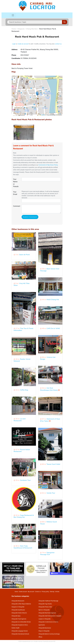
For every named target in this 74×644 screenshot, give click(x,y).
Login (14, 44)
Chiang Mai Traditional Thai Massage (48, 601)
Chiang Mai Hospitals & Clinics (20, 625)
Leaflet (42, 115)
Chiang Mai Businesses (45, 628)
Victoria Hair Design (48, 358)
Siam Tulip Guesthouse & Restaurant (23, 547)
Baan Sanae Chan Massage (50, 270)
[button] (37, 94)
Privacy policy (45, 592)
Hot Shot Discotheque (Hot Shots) (49, 389)
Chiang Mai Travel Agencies (19, 619)
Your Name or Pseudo (16, 183)
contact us (58, 44)
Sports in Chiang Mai (44, 610)
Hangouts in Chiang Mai (18, 607)
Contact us (38, 592)
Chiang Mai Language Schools (20, 631)
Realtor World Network (22, 360)
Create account (23, 592)
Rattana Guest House (49, 523)
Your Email (15, 193)
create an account (23, 44)
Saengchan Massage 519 (47, 554)
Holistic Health (15, 628)
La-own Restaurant (20, 420)
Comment (17, 206)
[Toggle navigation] (13, 15)
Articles (57, 592)
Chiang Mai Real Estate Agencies (47, 613)
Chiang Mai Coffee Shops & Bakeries (21, 604)
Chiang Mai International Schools (20, 634)
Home (14, 29)
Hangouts (21, 29)
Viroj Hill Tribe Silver (22, 284)
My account (31, 592)
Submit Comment (30, 217)
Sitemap (52, 592)
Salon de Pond (24, 255)
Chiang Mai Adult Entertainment (47, 616)
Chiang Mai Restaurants (18, 601)
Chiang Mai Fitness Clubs (45, 607)
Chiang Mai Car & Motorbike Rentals (21, 622)
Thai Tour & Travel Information (23, 329)
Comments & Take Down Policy (48, 165)
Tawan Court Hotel (53, 464)
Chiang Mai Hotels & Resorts (19, 613)
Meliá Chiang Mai (53, 300)
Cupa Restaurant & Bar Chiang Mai (24, 516)
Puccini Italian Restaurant (22, 451)
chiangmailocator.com (28, 641)
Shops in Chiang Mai (44, 631)
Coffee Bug (24, 390)
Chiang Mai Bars (32, 29)
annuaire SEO (52, 641)
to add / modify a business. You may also (42, 44)
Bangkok (59, 616)
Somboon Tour (25, 480)
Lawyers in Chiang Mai (45, 619)
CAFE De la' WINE (53, 328)
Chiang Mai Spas (16, 616)
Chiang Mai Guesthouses (18, 610)
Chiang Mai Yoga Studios (45, 604)
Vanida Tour (51, 493)
